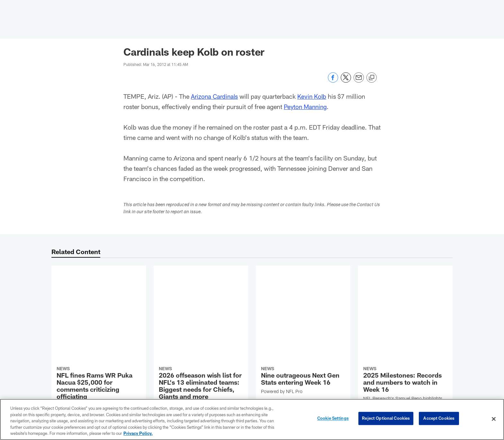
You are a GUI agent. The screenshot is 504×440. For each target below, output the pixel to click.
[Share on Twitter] (346, 81)
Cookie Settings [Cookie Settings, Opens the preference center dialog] (333, 419)
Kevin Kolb (314, 96)
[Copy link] (372, 78)
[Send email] (359, 81)
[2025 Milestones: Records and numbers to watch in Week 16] (405, 297)
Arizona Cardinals (215, 96)
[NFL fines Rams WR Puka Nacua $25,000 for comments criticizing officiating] (99, 307)
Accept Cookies (439, 419)
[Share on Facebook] (333, 81)
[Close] (494, 419)
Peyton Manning (306, 106)
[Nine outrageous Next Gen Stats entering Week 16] (303, 287)
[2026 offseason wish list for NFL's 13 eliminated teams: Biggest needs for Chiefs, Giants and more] (201, 310)
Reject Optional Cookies (386, 419)
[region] (252, 419)
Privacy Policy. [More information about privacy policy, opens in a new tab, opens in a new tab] (138, 433)
